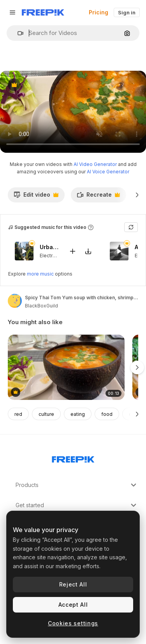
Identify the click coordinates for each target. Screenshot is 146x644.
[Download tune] (88, 251)
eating (78, 414)
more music (40, 274)
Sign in (127, 12)
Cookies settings (73, 623)
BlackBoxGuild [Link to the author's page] (41, 306)
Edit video (36, 197)
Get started (77, 505)
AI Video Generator (95, 164)
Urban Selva (49, 247)
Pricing (99, 12)
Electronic (51, 256)
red (18, 414)
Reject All (73, 584)
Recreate (98, 197)
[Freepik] (43, 12)
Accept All (73, 605)
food (107, 414)
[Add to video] (72, 251)
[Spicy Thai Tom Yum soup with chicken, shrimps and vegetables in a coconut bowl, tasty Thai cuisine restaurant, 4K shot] (66, 367)
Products (77, 485)
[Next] (137, 195)
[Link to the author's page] (15, 301)
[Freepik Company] (73, 458)
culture (46, 414)
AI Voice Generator (108, 172)
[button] (17, 33)
